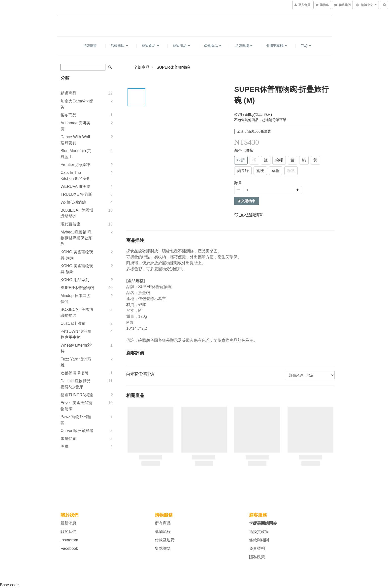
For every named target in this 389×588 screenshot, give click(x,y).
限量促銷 (68, 439)
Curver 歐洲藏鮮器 (77, 431)
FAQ (306, 46)
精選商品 (68, 93)
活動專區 (119, 46)
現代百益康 (70, 224)
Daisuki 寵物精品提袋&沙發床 (76, 384)
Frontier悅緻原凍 (75, 165)
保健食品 (213, 46)
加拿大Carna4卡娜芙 (77, 104)
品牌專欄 (244, 46)
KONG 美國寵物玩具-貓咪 (77, 269)
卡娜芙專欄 (276, 46)
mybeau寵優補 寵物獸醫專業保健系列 (76, 238)
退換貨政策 (259, 532)
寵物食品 (150, 46)
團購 (65, 446)
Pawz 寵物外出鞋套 (76, 420)
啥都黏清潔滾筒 (74, 373)
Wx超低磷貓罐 (73, 202)
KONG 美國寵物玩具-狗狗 (77, 255)
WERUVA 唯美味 (76, 186)
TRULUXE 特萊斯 (76, 194)
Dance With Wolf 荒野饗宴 (75, 140)
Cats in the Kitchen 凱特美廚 (76, 176)
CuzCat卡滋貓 (73, 323)
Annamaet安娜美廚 (76, 126)
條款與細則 (259, 540)
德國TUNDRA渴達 (77, 395)
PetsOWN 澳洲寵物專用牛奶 (76, 334)
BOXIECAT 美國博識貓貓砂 (77, 213)
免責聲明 (257, 548)
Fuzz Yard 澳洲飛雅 (76, 362)
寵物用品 (181, 46)
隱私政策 (257, 557)
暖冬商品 (68, 115)
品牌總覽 (90, 46)
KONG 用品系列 (75, 280)
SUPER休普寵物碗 (77, 288)
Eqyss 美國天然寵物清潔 (76, 406)
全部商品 (142, 67)
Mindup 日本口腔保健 (76, 299)
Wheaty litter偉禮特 (76, 348)
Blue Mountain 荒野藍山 (76, 154)
